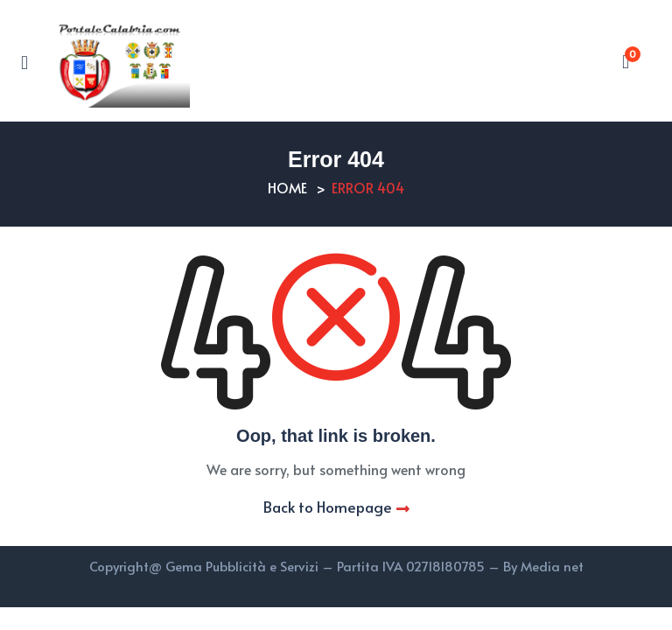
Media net (552, 566)
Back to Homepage (336, 507)
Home (287, 187)
